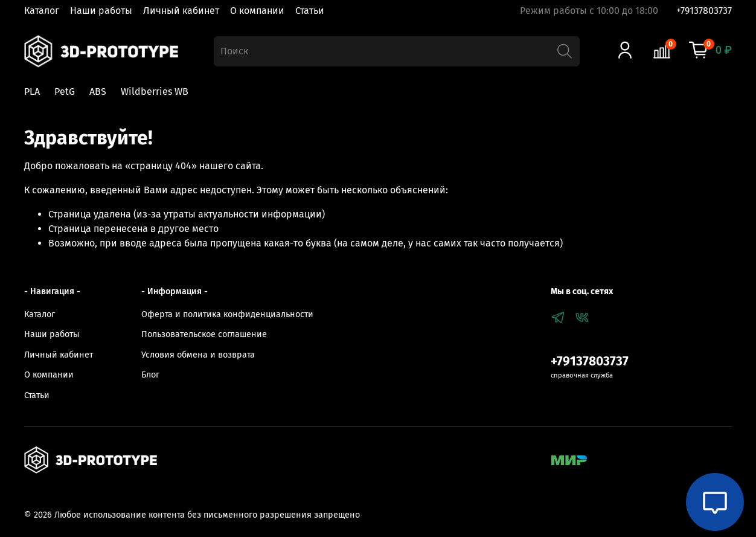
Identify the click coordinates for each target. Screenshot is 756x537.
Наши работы (101, 11)
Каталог (42, 11)
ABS (98, 92)
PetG (65, 92)
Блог (150, 375)
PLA (32, 92)
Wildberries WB (155, 92)
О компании (257, 11)
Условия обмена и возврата (198, 355)
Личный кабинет (181, 11)
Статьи (310, 11)
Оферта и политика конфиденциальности (227, 314)
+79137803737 (704, 11)
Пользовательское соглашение (204, 334)
